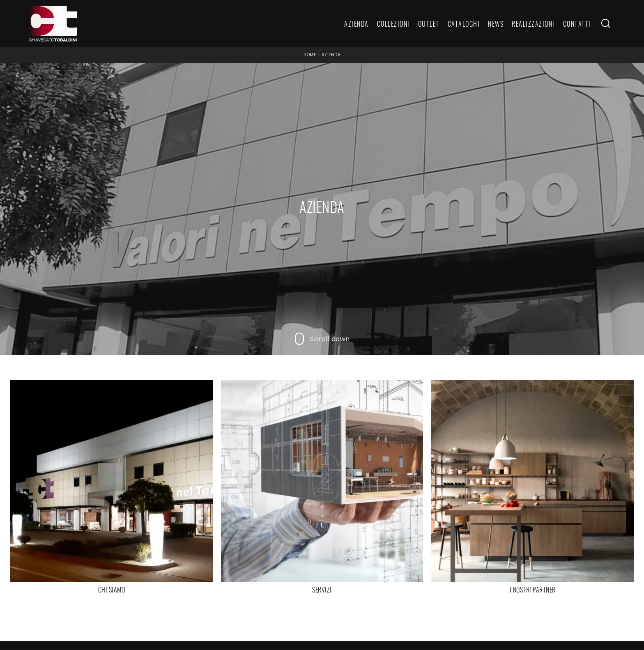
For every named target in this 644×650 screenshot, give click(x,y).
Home (310, 55)
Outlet (429, 24)
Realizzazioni (533, 24)
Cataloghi (464, 24)
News (496, 24)
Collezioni (393, 24)
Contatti (577, 24)
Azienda (356, 24)
